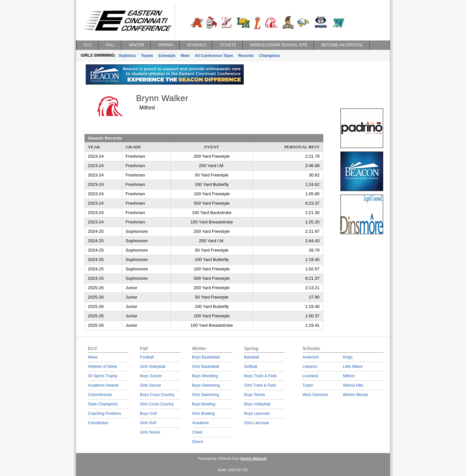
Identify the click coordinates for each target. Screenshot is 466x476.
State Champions (103, 404)
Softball (251, 367)
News (93, 357)
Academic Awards (103, 385)
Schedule (167, 56)
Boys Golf (149, 414)
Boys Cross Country (157, 395)
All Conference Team (214, 56)
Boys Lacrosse (257, 414)
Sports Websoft (254, 459)
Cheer (198, 432)
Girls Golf (148, 423)
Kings (348, 357)
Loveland (311, 376)
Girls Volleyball (153, 367)
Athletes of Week (103, 367)
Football (147, 357)
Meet (185, 56)
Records (246, 56)
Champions (269, 56)
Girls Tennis (150, 432)
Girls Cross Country (157, 404)
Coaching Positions (105, 414)
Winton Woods (356, 395)
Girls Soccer (151, 385)
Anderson (311, 357)
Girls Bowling (204, 414)
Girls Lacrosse (257, 423)
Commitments (100, 395)
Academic (201, 423)
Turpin (308, 385)
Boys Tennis (255, 395)
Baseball (252, 357)
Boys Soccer (151, 376)
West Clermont (315, 395)
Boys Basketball (206, 357)
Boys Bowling (204, 404)
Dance (198, 442)
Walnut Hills (353, 385)
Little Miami (353, 367)
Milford (349, 376)
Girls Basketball (206, 367)
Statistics (127, 56)
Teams (147, 56)
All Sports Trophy (103, 376)
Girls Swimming (206, 395)
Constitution (98, 423)
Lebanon (310, 367)
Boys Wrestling (205, 376)
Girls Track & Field (260, 385)
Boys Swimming (206, 385)
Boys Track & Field (261, 376)
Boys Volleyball (257, 404)
